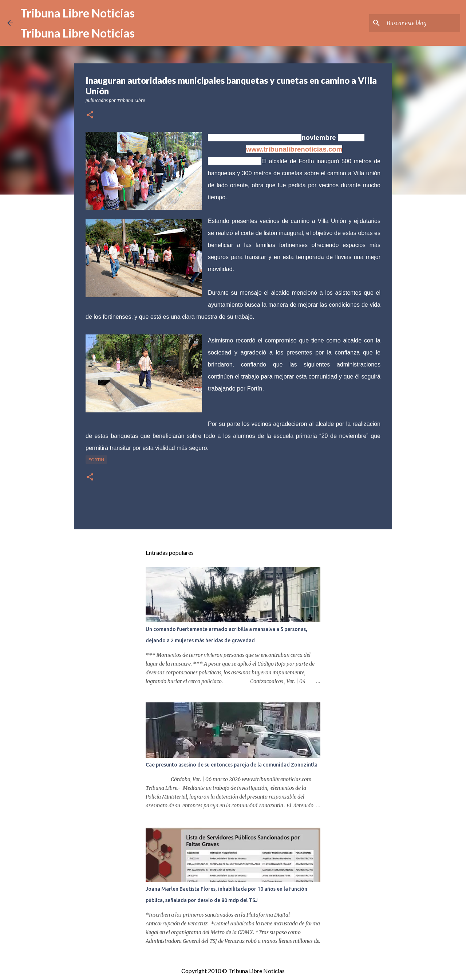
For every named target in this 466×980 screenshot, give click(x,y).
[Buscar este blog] (422, 23)
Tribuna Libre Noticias (78, 13)
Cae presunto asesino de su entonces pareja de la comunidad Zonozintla (232, 765)
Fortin (96, 460)
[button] (90, 115)
